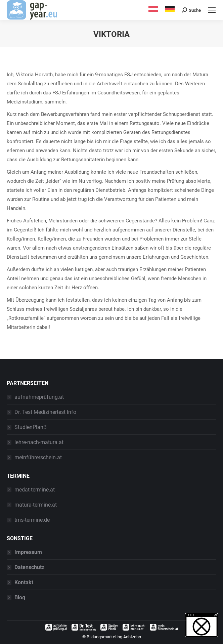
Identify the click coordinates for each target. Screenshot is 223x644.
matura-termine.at (36, 505)
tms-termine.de (32, 520)
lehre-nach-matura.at (39, 442)
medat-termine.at (35, 490)
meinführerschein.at (38, 457)
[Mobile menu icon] (212, 10)
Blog (20, 597)
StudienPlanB (31, 427)
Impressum (28, 552)
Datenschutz (29, 567)
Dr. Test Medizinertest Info (45, 412)
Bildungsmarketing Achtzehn (114, 637)
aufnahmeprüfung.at (39, 397)
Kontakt (24, 582)
